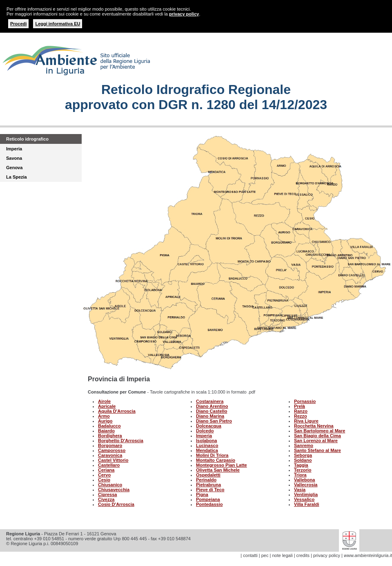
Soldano (303, 460)
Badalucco (109, 426)
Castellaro (109, 465)
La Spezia (17, 177)
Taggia (301, 465)
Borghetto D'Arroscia (121, 441)
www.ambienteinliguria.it (368, 555)
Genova (14, 168)
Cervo (104, 475)
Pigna (202, 494)
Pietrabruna (208, 485)
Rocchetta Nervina (314, 426)
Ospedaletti (208, 475)
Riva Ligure (306, 421)
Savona (14, 158)
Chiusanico (110, 485)
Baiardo (106, 431)
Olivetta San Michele (218, 470)
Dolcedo (205, 431)
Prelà (300, 406)
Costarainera (210, 401)
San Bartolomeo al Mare (320, 431)
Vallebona (304, 480)
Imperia (14, 149)
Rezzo (301, 416)
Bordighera (110, 436)
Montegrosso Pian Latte (222, 465)
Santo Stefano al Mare (317, 450)
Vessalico (304, 499)
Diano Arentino (212, 406)
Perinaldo (206, 480)
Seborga (303, 455)
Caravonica (110, 455)
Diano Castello (212, 411)
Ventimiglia (306, 494)
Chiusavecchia (114, 490)
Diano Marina (210, 416)
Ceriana (106, 470)
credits (303, 555)
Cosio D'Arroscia (116, 504)
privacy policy (184, 14)
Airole (104, 401)
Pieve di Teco (210, 490)
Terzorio (303, 470)
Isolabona (206, 441)
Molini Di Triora (212, 455)
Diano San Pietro (214, 421)
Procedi (18, 24)
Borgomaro (110, 445)
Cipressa (107, 494)
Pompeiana (208, 499)
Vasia (300, 490)
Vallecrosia (306, 485)
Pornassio (305, 401)
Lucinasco (207, 445)
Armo (104, 416)
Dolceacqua (209, 426)
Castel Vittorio (113, 460)
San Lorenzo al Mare (316, 441)
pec (265, 555)
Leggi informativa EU (58, 24)
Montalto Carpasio (216, 460)
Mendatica (207, 450)
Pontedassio (209, 504)
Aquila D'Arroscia (117, 411)
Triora (300, 475)
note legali (282, 555)
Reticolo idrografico (27, 139)
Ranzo (301, 411)
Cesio (104, 480)
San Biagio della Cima (317, 436)
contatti (250, 555)
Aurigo (105, 421)
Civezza (106, 499)
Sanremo (304, 445)
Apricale (107, 406)
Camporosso (112, 450)
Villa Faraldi (307, 504)
